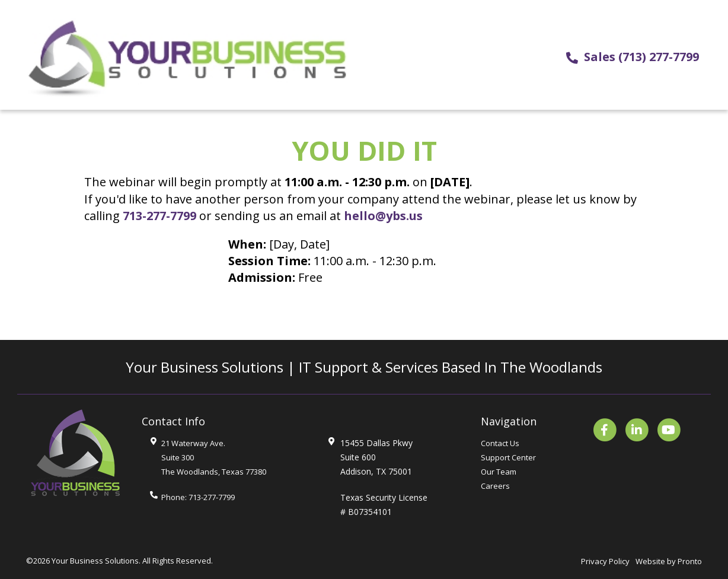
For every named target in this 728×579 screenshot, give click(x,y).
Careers (495, 486)
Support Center (508, 457)
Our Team (499, 472)
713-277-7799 (159, 216)
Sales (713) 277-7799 (641, 57)
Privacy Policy (605, 561)
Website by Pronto (669, 561)
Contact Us (500, 443)
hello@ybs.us (383, 216)
